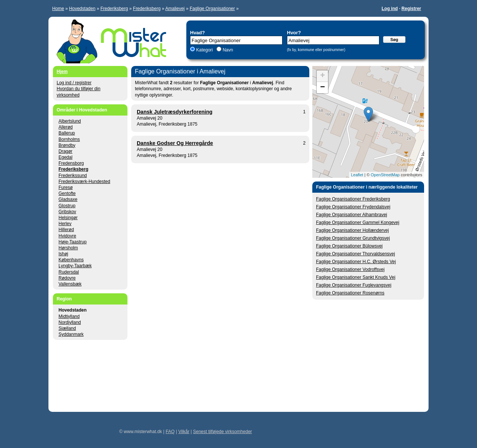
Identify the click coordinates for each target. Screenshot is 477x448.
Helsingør (68, 218)
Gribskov (67, 212)
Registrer (411, 9)
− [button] (323, 88)
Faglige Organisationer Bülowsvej (349, 246)
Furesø (66, 187)
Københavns (71, 260)
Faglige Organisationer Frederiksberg (353, 199)
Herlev (65, 224)
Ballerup (67, 133)
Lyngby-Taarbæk (75, 266)
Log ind (390, 9)
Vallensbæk (70, 284)
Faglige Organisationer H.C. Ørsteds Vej (356, 262)
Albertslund (70, 121)
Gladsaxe (68, 199)
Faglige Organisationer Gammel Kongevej (358, 223)
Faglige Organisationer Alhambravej (352, 215)
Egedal (65, 157)
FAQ (170, 432)
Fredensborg (71, 163)
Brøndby (67, 145)
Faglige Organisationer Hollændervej (352, 230)
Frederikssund (73, 176)
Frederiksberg (114, 9)
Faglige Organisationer (212, 9)
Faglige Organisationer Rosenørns (350, 293)
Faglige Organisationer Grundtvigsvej (353, 238)
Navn (227, 50)
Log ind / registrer (74, 83)
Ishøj (63, 254)
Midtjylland (69, 316)
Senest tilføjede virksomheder (222, 432)
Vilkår (184, 432)
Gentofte (67, 193)
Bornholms (69, 139)
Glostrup (67, 206)
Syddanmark (71, 334)
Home (58, 9)
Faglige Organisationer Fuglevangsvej (354, 285)
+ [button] (323, 76)
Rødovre (67, 278)
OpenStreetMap (385, 175)
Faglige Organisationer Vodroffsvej (350, 269)
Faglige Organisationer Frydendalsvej (353, 207)
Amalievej (175, 9)
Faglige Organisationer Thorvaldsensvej (356, 254)
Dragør (65, 151)
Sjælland (67, 328)
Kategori (204, 50)
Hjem (62, 72)
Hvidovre (67, 236)
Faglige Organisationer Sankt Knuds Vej (356, 277)
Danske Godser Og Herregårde (175, 143)
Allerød (66, 127)
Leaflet (357, 175)
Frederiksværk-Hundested (84, 182)
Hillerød (66, 230)
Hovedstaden (82, 9)
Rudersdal (69, 272)
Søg (394, 40)
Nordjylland (70, 322)
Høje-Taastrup (72, 242)
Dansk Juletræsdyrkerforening (175, 112)
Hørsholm (68, 248)
